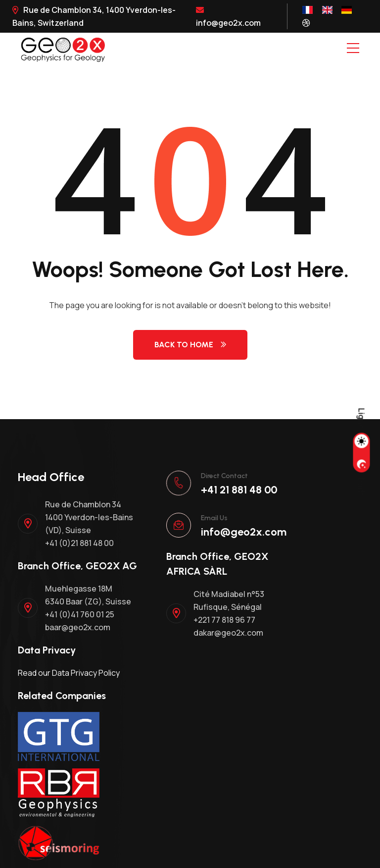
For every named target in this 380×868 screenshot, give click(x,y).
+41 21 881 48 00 (239, 490)
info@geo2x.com (228, 17)
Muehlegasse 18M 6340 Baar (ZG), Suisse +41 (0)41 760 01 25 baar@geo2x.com (88, 608)
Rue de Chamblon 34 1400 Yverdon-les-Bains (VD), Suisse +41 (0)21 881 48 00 (89, 524)
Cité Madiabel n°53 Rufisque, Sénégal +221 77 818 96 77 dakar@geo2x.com (229, 613)
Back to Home (190, 345)
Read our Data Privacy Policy (69, 673)
